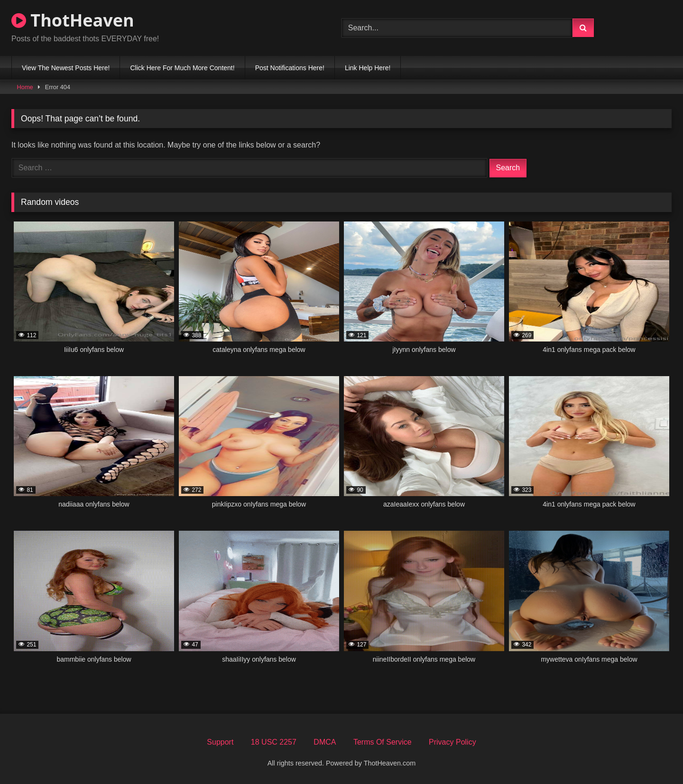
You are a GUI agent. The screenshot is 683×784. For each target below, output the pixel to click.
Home (25, 87)
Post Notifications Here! (290, 68)
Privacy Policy (452, 742)
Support (220, 742)
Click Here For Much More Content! (182, 68)
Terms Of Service (383, 742)
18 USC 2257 (274, 742)
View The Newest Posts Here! (66, 68)
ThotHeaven (73, 20)
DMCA (325, 742)
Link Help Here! (368, 68)
